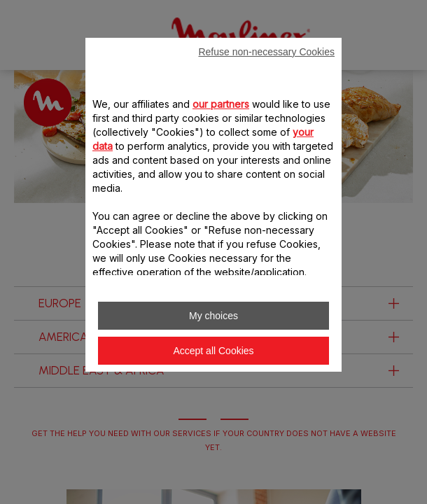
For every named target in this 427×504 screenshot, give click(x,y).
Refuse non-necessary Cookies (266, 52)
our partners (221, 104)
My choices (213, 316)
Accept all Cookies (213, 351)
